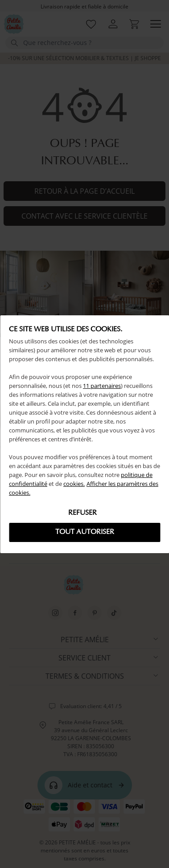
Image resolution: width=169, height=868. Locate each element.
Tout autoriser (85, 532)
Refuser (82, 513)
